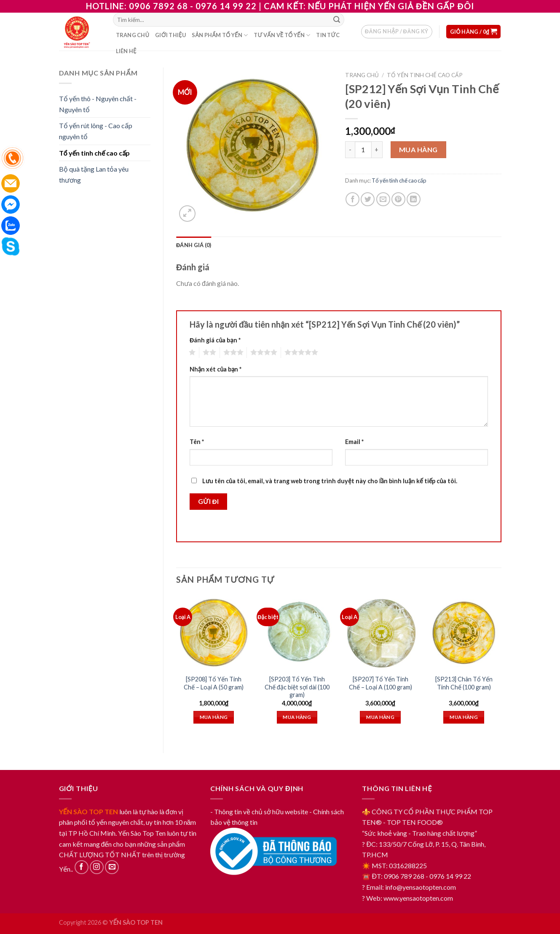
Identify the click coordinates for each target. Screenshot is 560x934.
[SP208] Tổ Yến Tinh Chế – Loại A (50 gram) (214, 683)
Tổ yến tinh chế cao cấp (95, 153)
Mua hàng (418, 149)
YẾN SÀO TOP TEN (88, 812)
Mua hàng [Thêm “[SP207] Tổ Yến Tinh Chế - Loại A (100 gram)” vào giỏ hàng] (380, 717)
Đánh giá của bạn (215, 340)
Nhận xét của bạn (216, 369)
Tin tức (328, 35)
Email (354, 442)
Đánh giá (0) (194, 245)
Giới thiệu (170, 35)
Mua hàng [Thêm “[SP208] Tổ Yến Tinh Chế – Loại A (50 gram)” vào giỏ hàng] (214, 717)
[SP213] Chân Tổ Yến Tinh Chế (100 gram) (464, 683)
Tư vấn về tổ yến (282, 35)
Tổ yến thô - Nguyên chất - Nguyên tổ (98, 104)
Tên (197, 442)
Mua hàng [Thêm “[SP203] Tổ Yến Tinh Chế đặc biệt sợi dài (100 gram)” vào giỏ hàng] (297, 717)
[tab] (194, 245)
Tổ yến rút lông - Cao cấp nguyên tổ (96, 131)
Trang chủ (133, 35)
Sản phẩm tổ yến (220, 35)
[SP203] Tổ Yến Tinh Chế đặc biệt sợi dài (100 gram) (297, 687)
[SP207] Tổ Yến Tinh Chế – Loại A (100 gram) (380, 683)
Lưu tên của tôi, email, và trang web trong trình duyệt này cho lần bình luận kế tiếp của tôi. (330, 481)
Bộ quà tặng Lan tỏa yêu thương (94, 174)
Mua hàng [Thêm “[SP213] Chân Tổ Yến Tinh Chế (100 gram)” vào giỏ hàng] (464, 717)
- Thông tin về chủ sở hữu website (259, 812)
